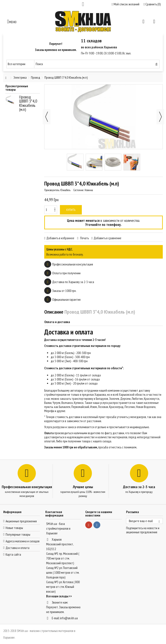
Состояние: (79, 190)
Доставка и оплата (18, 548)
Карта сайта (13, 554)
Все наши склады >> (59, 596)
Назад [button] (47, 117)
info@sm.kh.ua (69, 618)
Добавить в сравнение (107, 238)
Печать (84, 238)
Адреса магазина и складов (23, 541)
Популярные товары (18, 534)
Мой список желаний (125, 4)
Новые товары (14, 528)
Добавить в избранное (60, 238)
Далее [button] (160, 117)
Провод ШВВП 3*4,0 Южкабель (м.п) (28, 103)
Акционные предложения (21, 521)
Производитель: (52, 190)
